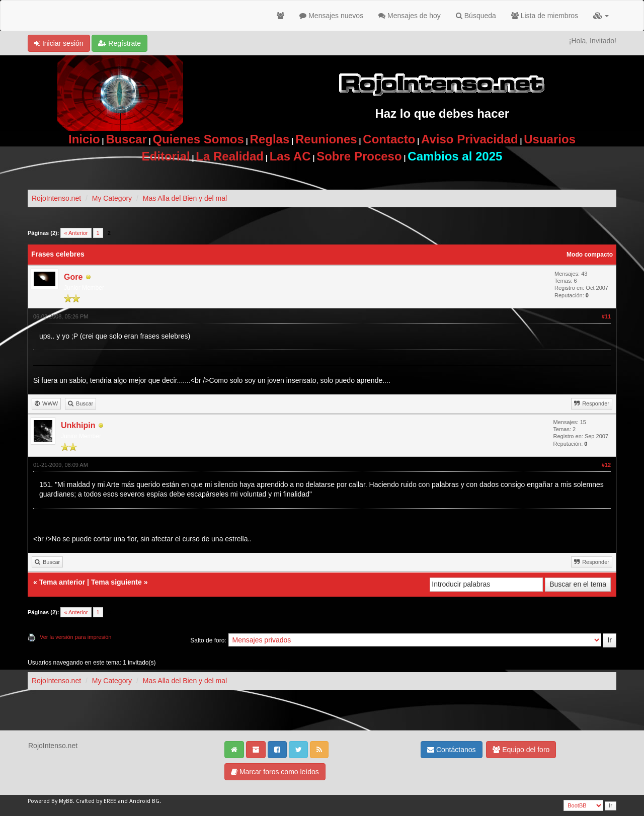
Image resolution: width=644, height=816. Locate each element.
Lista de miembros (545, 16)
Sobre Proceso (359, 156)
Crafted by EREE (96, 801)
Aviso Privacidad (470, 139)
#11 (606, 316)
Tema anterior (62, 582)
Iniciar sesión (59, 43)
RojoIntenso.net (56, 198)
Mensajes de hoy (410, 16)
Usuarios (550, 139)
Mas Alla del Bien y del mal (185, 198)
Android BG (144, 801)
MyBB (66, 801)
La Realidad (230, 156)
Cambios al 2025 (455, 156)
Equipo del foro (521, 750)
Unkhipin (78, 425)
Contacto (389, 139)
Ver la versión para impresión (75, 637)
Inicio (84, 139)
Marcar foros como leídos (275, 772)
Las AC (290, 156)
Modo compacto (590, 255)
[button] (601, 16)
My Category (112, 198)
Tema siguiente (116, 582)
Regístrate (119, 43)
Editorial (166, 156)
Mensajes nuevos (331, 16)
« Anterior (76, 233)
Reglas (270, 139)
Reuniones (326, 139)
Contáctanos (452, 750)
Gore (73, 277)
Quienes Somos (198, 139)
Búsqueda (476, 16)
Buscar (126, 139)
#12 (606, 465)
